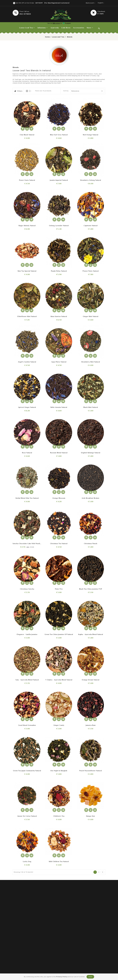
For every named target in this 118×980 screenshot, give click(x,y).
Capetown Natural (91, 226)
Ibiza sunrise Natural (59, 316)
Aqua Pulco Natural (59, 362)
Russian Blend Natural (59, 453)
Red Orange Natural (91, 135)
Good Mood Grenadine (27, 725)
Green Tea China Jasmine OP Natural (59, 634)
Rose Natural (27, 453)
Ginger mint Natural (91, 316)
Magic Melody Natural (27, 226)
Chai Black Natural (27, 135)
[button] (98, 13)
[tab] (27, 91)
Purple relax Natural (59, 271)
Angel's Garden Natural (27, 362)
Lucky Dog (27, 862)
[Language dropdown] (101, 3)
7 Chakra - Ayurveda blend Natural (59, 680)
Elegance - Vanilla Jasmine (27, 634)
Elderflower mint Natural (27, 316)
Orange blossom (59, 498)
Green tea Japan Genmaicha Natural (27, 771)
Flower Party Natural (91, 271)
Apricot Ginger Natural (27, 407)
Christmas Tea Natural (59, 544)
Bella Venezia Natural (59, 407)
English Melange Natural (91, 453)
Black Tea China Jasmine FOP (91, 589)
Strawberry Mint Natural (91, 362)
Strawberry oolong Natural (91, 180)
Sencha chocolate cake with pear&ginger (27, 544)
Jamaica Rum (91, 725)
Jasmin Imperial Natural (59, 180)
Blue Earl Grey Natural (59, 135)
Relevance (87, 91)
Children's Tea (59, 816)
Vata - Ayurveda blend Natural (27, 680)
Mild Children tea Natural (59, 862)
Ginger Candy (59, 725)
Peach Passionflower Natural (91, 771)
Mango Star (91, 816)
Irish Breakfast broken (91, 498)
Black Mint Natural (91, 407)
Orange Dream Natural (91, 680)
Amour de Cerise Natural (27, 816)
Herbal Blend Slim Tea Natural (27, 498)
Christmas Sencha (27, 589)
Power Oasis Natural (27, 180)
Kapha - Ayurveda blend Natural (91, 634)
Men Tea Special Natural (27, 271)
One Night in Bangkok (59, 771)
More (89, 28)
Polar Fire (59, 589)
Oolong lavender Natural (59, 226)
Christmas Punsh (91, 544)
